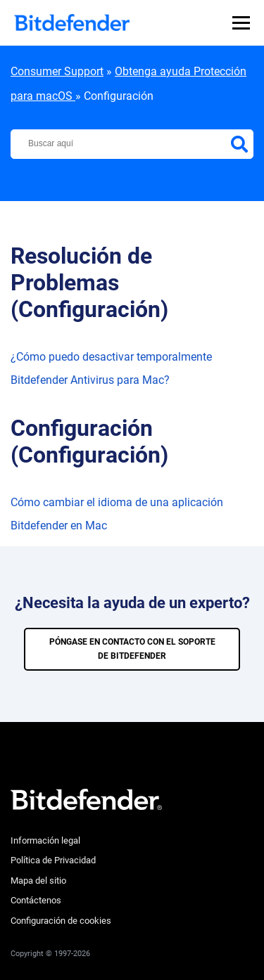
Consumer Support (57, 71)
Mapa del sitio (38, 881)
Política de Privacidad (53, 860)
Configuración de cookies (61, 921)
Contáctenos (36, 900)
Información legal (45, 840)
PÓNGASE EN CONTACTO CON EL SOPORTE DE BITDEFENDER (132, 649)
